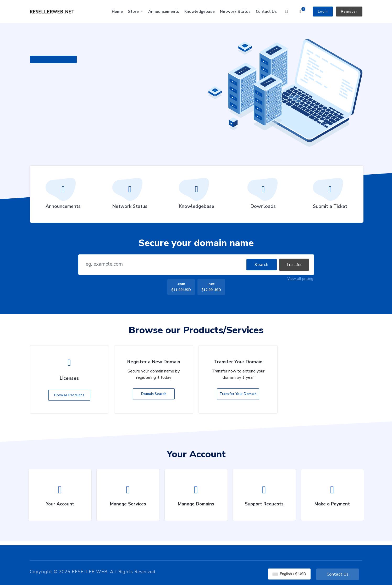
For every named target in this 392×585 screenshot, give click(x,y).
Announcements (164, 12)
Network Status (235, 12)
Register (349, 12)
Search (261, 265)
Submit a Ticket (330, 195)
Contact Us (266, 12)
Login (323, 12)
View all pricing (300, 279)
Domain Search (154, 394)
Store (134, 12)
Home (117, 12)
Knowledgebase (200, 12)
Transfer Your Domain (238, 394)
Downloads (263, 195)
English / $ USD (289, 574)
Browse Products (69, 395)
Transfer (294, 265)
